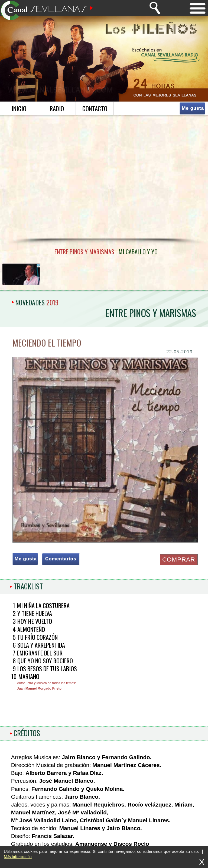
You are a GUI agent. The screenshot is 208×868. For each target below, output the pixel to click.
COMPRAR (179, 559)
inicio (19, 109)
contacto (95, 109)
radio (57, 109)
